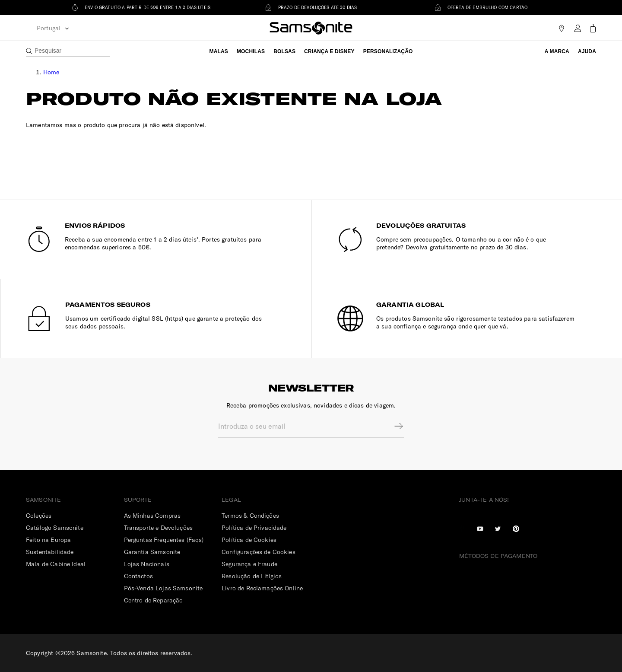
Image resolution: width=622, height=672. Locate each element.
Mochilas (251, 51)
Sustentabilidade (50, 552)
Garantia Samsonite (152, 552)
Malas (219, 51)
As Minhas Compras (152, 516)
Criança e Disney (329, 51)
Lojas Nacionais (147, 564)
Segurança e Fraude (249, 564)
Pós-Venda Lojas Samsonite (163, 588)
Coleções (39, 516)
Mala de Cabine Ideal (56, 564)
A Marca (557, 51)
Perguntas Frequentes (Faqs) (164, 540)
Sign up (393, 426)
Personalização (388, 51)
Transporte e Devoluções (158, 528)
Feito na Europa (48, 540)
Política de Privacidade (254, 528)
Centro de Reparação (154, 600)
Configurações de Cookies (259, 552)
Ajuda (587, 51)
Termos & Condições (250, 516)
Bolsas (284, 51)
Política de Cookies (249, 540)
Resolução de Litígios (252, 576)
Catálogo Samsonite (55, 528)
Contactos (138, 576)
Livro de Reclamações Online (262, 588)
